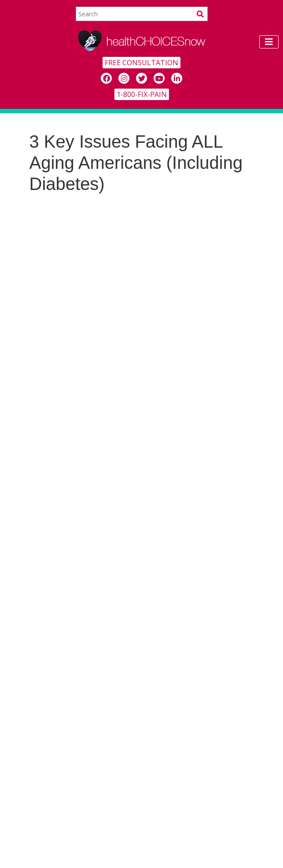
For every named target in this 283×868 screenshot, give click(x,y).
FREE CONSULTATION (141, 63)
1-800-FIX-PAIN (142, 94)
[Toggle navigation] (269, 42)
